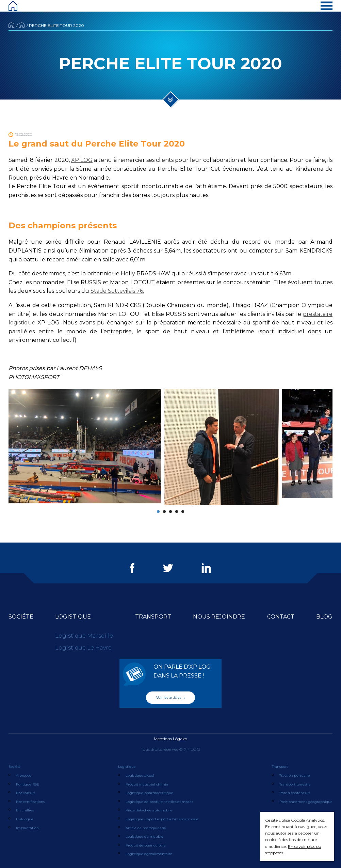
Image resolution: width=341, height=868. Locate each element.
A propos (23, 775)
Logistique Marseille (84, 636)
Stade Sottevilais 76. (117, 291)
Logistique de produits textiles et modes (159, 802)
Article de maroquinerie (146, 828)
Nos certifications (30, 802)
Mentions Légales (170, 739)
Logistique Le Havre (83, 648)
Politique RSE (28, 784)
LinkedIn (206, 568)
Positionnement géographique (306, 802)
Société (21, 617)
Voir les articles (170, 697)
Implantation (27, 828)
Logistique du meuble (144, 836)
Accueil (11, 25)
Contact (281, 617)
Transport (153, 617)
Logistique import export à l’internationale (162, 819)
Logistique (73, 617)
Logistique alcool (140, 775)
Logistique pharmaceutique (149, 793)
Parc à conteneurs (295, 793)
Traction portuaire (295, 775)
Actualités (22, 25)
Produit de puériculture (146, 845)
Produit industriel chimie (147, 784)
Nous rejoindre (219, 617)
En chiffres (25, 810)
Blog (324, 617)
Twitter (168, 568)
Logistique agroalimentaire (149, 854)
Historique (25, 819)
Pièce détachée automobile (149, 810)
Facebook (132, 568)
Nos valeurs (26, 793)
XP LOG (82, 160)
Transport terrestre (295, 784)
